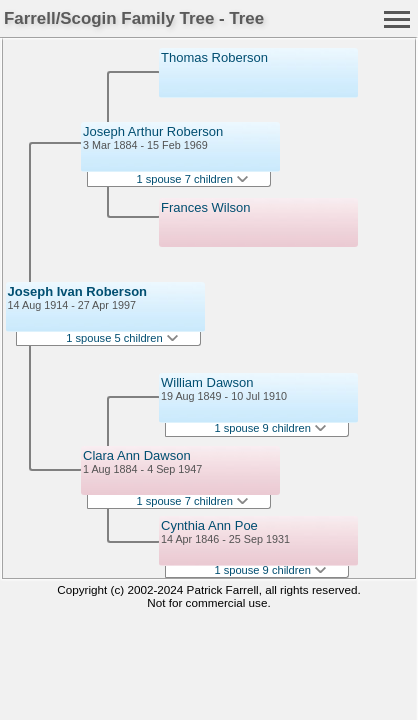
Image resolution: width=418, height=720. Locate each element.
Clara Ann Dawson (137, 455)
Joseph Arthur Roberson (153, 131)
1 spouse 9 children (270, 428)
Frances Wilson (206, 207)
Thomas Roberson (214, 57)
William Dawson (207, 382)
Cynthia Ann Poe (209, 525)
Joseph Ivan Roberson (77, 291)
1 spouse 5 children (122, 338)
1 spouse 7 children (192, 179)
